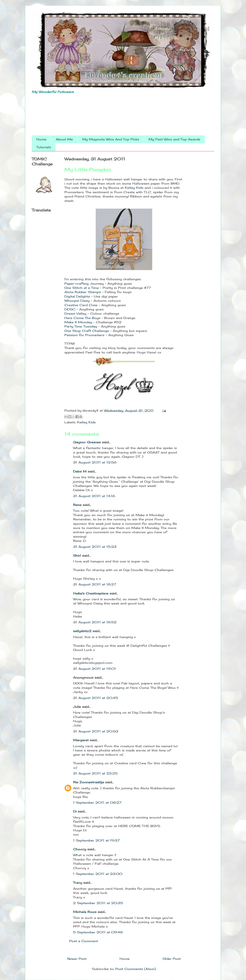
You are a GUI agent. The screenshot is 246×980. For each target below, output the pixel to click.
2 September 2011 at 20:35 (98, 903)
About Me (64, 139)
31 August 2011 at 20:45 (96, 698)
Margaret (81, 740)
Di (75, 811)
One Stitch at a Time (82, 288)
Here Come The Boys (82, 318)
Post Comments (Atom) (136, 969)
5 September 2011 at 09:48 (98, 932)
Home (41, 139)
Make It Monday (78, 322)
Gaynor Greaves (87, 442)
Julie (77, 707)
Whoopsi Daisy (77, 301)
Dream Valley (75, 313)
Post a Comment (84, 941)
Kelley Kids (134, 188)
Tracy (78, 883)
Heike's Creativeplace (91, 593)
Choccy (80, 849)
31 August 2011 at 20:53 (96, 731)
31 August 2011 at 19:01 (94, 669)
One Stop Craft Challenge (87, 331)
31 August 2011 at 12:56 (95, 462)
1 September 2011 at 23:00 (98, 874)
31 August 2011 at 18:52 (95, 622)
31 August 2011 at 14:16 (94, 496)
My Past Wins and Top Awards (174, 139)
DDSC (70, 309)
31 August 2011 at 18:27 (95, 584)
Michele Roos (85, 912)
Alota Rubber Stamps (83, 292)
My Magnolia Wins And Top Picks (111, 139)
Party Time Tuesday (81, 326)
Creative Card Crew (81, 305)
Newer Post (77, 959)
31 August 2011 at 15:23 (95, 547)
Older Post (172, 959)
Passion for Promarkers (84, 335)
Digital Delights (77, 296)
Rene (77, 505)
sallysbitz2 (82, 631)
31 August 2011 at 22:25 (95, 773)
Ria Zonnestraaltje (89, 782)
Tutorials (44, 147)
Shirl (77, 555)
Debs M (80, 471)
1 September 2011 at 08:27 (97, 803)
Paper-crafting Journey (84, 284)
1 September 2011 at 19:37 (96, 840)
